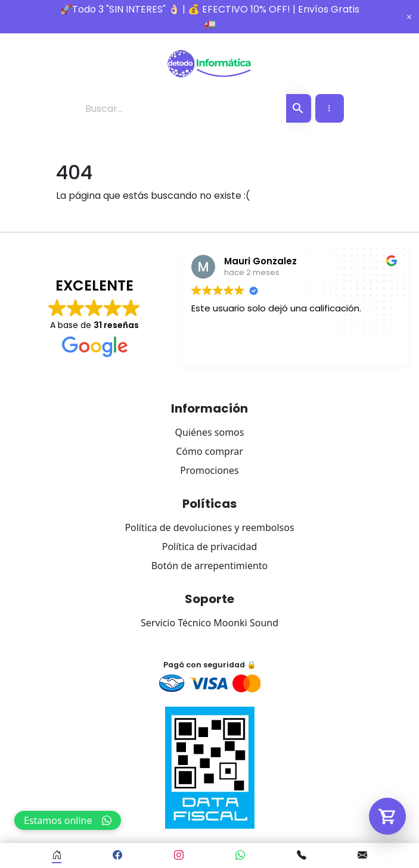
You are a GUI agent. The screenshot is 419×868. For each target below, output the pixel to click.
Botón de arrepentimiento (210, 566)
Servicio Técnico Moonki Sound (209, 623)
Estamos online (68, 820)
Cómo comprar (209, 451)
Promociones (209, 470)
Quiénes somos (210, 432)
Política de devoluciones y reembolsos (209, 527)
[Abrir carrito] (387, 816)
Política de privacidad (210, 547)
